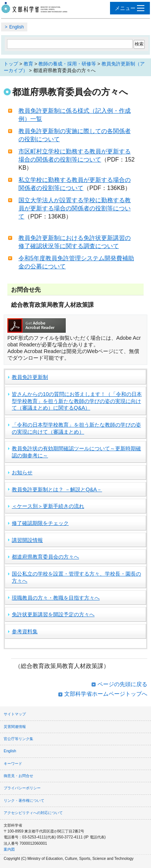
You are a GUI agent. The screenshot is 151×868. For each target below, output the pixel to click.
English (16, 27)
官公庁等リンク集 (18, 739)
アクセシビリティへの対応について (33, 813)
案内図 (9, 849)
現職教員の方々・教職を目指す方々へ (56, 598)
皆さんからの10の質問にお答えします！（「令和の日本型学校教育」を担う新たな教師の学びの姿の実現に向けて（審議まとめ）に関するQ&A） (77, 401)
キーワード (13, 764)
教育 (28, 64)
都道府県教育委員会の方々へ (45, 557)
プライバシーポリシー (22, 788)
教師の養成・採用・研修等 (67, 64)
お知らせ (22, 472)
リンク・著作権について (24, 801)
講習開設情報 (27, 540)
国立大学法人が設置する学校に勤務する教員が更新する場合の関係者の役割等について (75, 208)
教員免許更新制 (30, 377)
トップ (11, 64)
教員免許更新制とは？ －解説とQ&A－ (57, 489)
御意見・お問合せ (18, 776)
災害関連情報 (15, 727)
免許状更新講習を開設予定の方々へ (53, 614)
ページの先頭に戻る (122, 684)
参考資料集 (25, 631)
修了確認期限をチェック (40, 523)
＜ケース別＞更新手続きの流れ (48, 506)
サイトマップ (15, 714)
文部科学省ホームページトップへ (106, 694)
